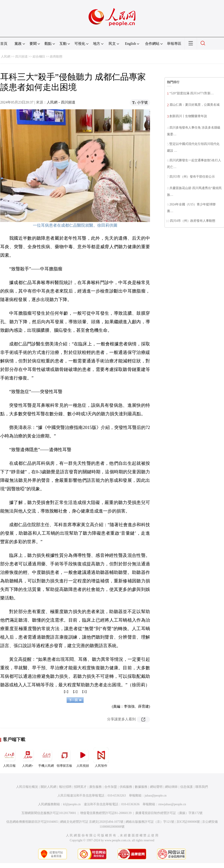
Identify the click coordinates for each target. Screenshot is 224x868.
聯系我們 (202, 787)
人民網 (6, 57)
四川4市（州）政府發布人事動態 (193, 221)
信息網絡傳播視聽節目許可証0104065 (32, 822)
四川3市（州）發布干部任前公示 (192, 177)
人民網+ (28, 757)
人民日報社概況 (27, 787)
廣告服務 (95, 787)
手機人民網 (46, 757)
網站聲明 (156, 787)
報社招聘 (65, 787)
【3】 (84, 692)
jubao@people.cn (156, 796)
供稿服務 (126, 787)
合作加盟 (111, 787)
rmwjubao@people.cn (172, 804)
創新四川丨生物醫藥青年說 (188, 116)
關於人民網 (49, 787)
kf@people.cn (72, 804)
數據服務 (141, 787)
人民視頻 (83, 757)
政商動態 (56, 57)
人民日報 (9, 757)
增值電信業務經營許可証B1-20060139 (106, 813)
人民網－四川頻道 (61, 102)
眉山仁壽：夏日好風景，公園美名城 (194, 105)
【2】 (75, 692)
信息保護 (186, 787)
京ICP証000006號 (188, 822)
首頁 (4, 44)
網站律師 (171, 787)
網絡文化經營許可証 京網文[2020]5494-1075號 (92, 822)
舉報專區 (174, 44)
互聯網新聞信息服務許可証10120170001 (49, 813)
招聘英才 (80, 787)
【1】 (66, 692)
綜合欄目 (39, 57)
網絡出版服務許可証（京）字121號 (150, 822)
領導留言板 (64, 757)
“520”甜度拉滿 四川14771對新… (192, 93)
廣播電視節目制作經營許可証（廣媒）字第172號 (169, 813)
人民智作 (101, 757)
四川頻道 (21, 57)
